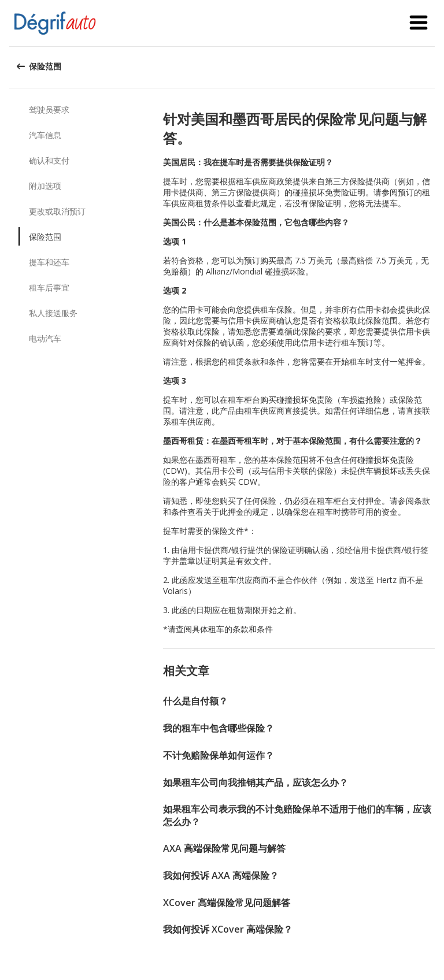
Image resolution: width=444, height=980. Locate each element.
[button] (419, 23)
